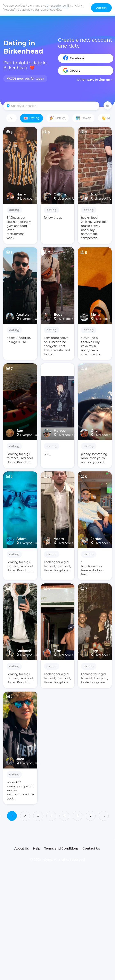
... (104, 816)
